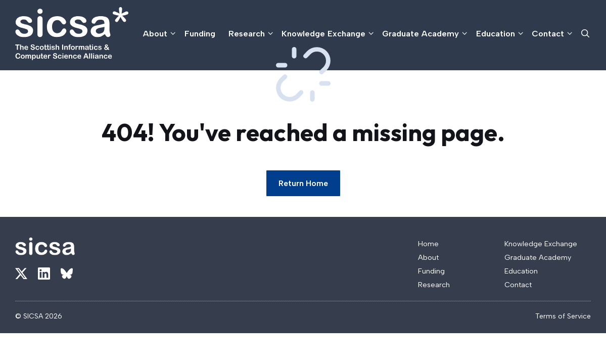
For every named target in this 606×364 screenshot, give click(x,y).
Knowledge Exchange (329, 34)
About (160, 34)
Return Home (303, 183)
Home (428, 244)
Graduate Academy (426, 34)
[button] (585, 34)
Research (252, 34)
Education (501, 34)
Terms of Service (563, 316)
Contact (553, 34)
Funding (200, 33)
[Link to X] (21, 274)
